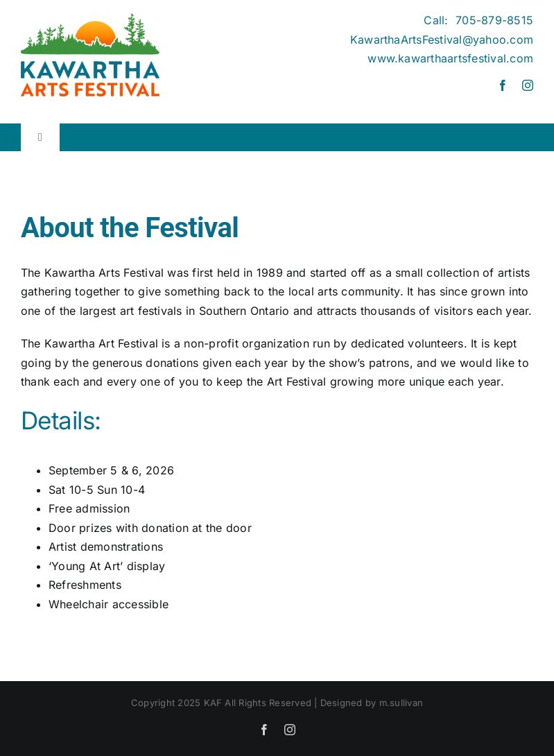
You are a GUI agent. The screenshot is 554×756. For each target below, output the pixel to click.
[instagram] (528, 85)
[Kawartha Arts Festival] (90, 19)
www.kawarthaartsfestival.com (450, 58)
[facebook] (503, 85)
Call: (440, 20)
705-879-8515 (494, 20)
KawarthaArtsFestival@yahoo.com (442, 40)
